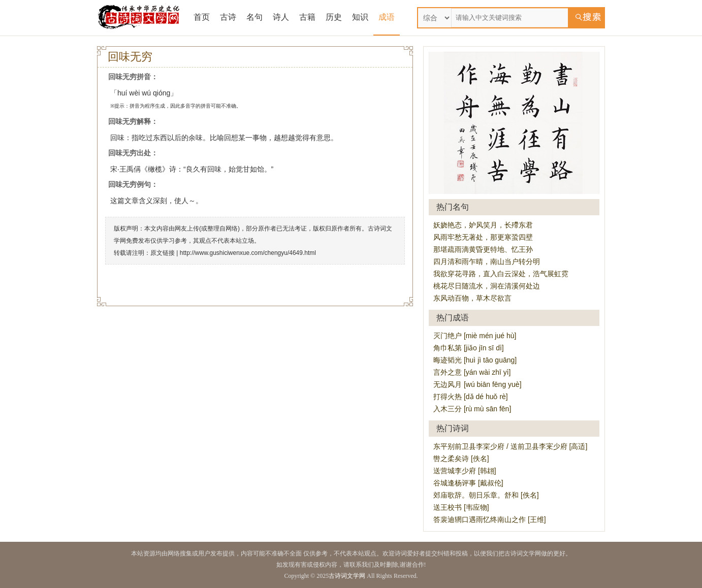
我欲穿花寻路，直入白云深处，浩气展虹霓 (501, 274)
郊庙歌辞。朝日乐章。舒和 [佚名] (486, 495)
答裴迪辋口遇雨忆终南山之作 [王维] (490, 519)
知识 (360, 17)
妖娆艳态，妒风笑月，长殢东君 (483, 225)
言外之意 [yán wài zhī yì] (472, 372)
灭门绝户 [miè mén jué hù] (475, 336)
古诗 (228, 17)
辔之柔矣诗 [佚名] (461, 459)
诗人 (281, 17)
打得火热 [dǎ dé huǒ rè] (471, 397)
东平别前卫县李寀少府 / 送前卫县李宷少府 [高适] (510, 446)
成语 (387, 17)
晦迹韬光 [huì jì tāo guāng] (475, 360)
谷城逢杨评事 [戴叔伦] (468, 483)
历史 (334, 17)
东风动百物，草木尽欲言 (472, 298)
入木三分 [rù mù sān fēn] (472, 409)
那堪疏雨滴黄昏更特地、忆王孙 (483, 249)
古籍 (307, 17)
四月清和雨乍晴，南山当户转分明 (487, 262)
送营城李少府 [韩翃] (465, 471)
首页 (202, 17)
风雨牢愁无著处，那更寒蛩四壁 (483, 237)
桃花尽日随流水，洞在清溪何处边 (487, 286)
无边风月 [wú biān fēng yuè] (477, 384)
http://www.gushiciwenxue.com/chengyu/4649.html (248, 253)
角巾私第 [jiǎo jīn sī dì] (469, 348)
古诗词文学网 (347, 576)
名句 (254, 17)
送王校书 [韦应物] (461, 507)
